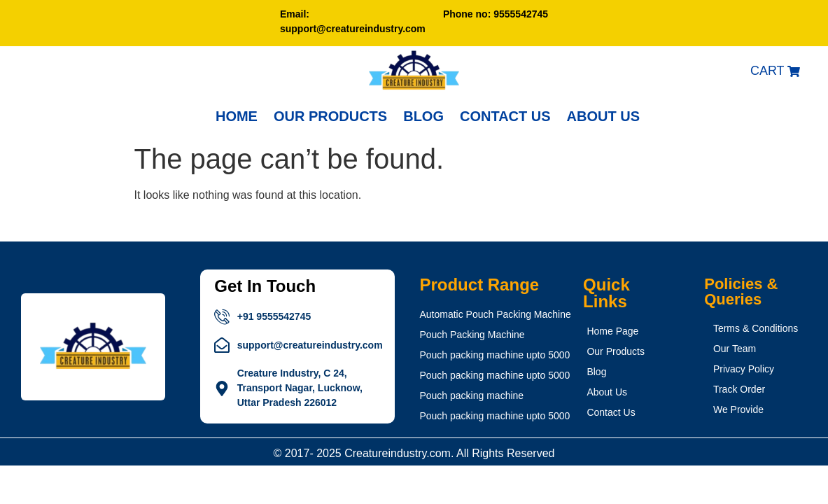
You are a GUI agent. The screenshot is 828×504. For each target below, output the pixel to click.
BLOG (423, 116)
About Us (603, 116)
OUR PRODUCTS (330, 116)
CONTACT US (505, 116)
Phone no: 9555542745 (496, 14)
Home (237, 116)
